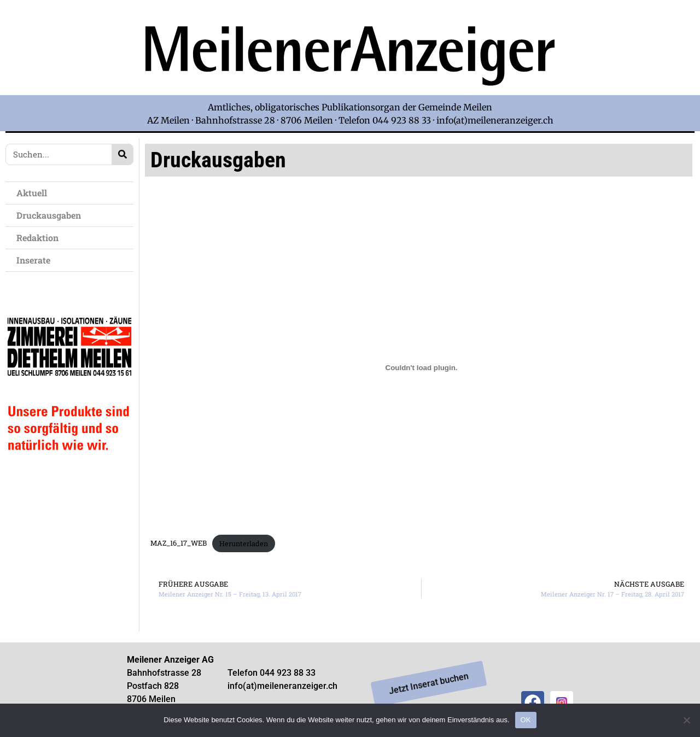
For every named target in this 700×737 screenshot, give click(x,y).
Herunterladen (244, 543)
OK (526, 720)
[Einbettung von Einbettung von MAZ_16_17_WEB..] (421, 368)
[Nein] (686, 720)
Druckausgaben (49, 215)
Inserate (36, 260)
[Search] (122, 154)
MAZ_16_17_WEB (179, 543)
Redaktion (40, 238)
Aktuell (34, 193)
